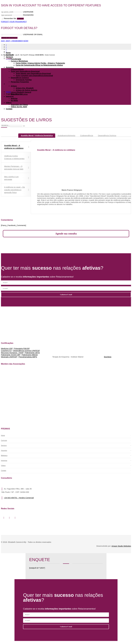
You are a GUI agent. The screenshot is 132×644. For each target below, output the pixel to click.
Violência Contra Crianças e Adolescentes (17, 157)
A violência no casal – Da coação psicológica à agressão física (17, 190)
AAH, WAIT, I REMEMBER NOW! (15, 41)
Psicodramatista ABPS (28, 357)
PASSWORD (28, 15)
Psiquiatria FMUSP (22, 348)
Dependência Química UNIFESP (26, 351)
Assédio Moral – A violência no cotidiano (17, 147)
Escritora (108, 357)
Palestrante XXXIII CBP (11, 355)
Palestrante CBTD (32, 353)
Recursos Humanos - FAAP (12, 353)
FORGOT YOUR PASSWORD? (14, 22)
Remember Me (9, 18)
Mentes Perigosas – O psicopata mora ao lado (17, 168)
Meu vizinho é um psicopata (17, 178)
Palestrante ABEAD (30, 355)
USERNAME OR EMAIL (33, 34)
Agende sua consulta (66, 234)
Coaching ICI (6, 351)
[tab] (37, 136)
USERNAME (28, 12)
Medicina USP (7, 348)
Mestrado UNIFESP (9, 357)
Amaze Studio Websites (121, 546)
